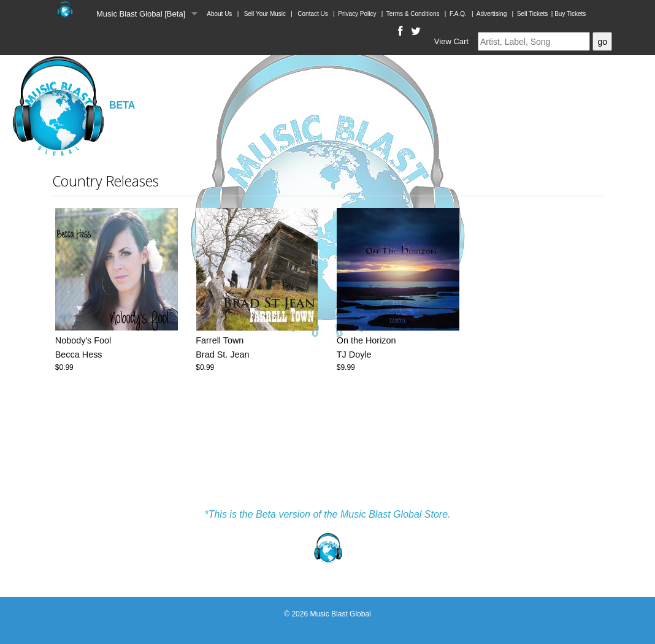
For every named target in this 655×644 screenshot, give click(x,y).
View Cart (451, 41)
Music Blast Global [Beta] (141, 14)
